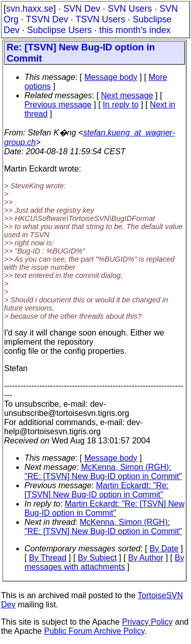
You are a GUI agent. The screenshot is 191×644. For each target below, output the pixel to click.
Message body (111, 77)
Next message (127, 95)
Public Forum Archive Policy (94, 631)
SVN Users (130, 9)
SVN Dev (81, 9)
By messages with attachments (104, 562)
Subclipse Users (59, 30)
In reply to (121, 105)
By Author (145, 558)
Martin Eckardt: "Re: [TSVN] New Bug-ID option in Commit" (97, 490)
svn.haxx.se (30, 9)
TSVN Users (100, 19)
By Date (164, 549)
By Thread (48, 558)
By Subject (97, 558)
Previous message (58, 105)
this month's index (135, 30)
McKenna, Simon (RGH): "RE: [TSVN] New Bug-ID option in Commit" (103, 472)
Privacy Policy (147, 622)
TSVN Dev (47, 19)
